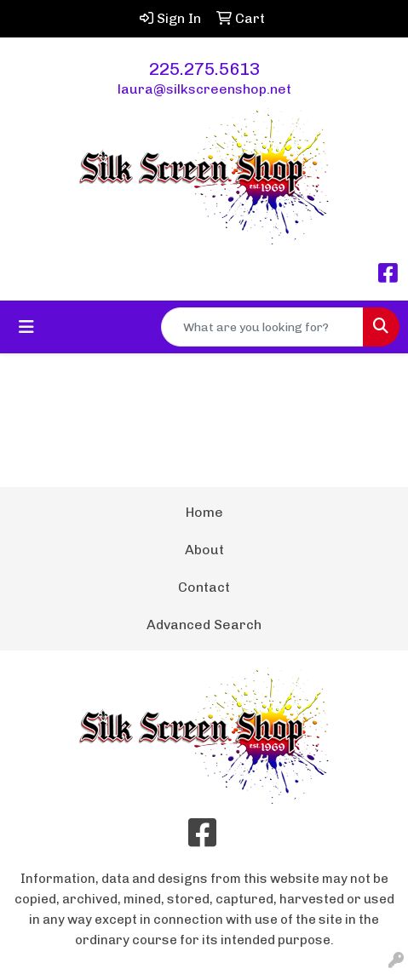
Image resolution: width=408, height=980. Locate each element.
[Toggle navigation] (26, 327)
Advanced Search (204, 625)
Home (204, 512)
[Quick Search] (262, 327)
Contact (204, 587)
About (204, 550)
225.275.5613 (204, 69)
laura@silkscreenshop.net (204, 89)
